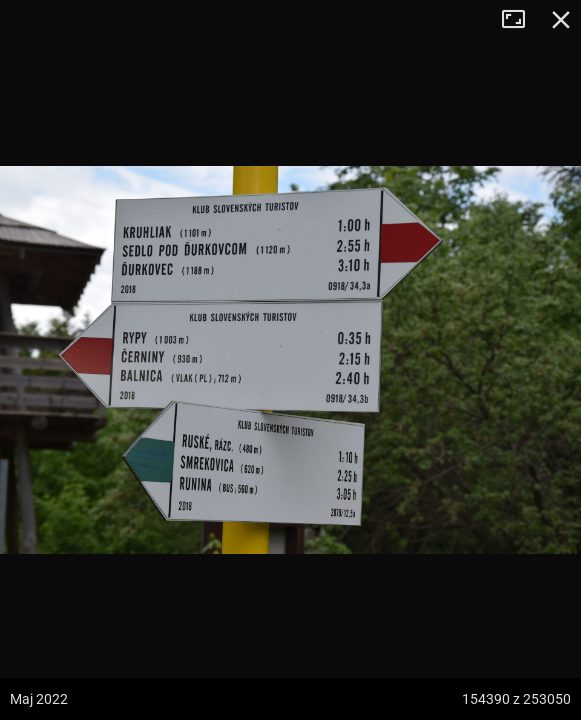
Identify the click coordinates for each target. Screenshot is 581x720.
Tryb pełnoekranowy (521, 20)
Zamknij (561, 20)
